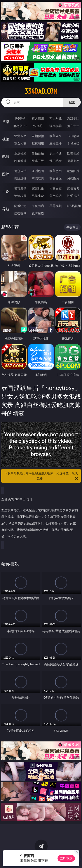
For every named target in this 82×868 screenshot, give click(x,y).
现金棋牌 (56, 126)
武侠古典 (73, 188)
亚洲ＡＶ (20, 136)
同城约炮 (20, 206)
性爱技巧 (73, 196)
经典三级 (38, 161)
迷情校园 (20, 196)
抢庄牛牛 (73, 126)
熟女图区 (56, 178)
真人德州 (38, 118)
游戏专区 (73, 118)
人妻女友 (56, 188)
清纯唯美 (38, 178)
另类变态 (73, 161)
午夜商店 (38, 206)
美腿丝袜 (20, 178)
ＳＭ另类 (73, 143)
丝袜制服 (38, 143)
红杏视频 (20, 213)
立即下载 (66, 858)
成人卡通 (56, 153)
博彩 (6, 122)
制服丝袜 (20, 161)
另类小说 (38, 196)
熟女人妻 (20, 143)
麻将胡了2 (20, 126)
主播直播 (56, 143)
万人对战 (56, 118)
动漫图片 (73, 171)
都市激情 (20, 188)
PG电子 (20, 118)
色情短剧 (38, 213)
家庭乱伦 (38, 188)
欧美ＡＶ (56, 136)
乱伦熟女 (56, 161)
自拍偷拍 (38, 136)
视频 (6, 139)
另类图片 (73, 178)
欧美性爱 (73, 153)
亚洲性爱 (20, 153)
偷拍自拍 (38, 153)
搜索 (72, 102)
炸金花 (38, 126)
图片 (6, 174)
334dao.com (41, 91)
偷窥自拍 (20, 171)
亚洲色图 (38, 171)
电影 (6, 157)
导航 (6, 209)
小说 (6, 191)
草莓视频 (56, 206)
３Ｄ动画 (73, 136)
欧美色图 (56, 171)
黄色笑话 (56, 196)
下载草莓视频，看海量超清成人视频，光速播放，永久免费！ (42, 476)
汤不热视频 (73, 206)
